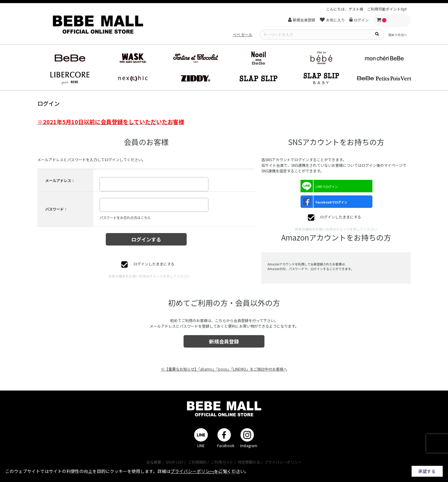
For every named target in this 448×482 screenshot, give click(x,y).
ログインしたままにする (154, 264)
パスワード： (56, 209)
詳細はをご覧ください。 (203, 471)
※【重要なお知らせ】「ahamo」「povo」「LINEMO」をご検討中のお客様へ (224, 369)
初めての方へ (398, 35)
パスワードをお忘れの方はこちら (125, 218)
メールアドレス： (60, 180)
